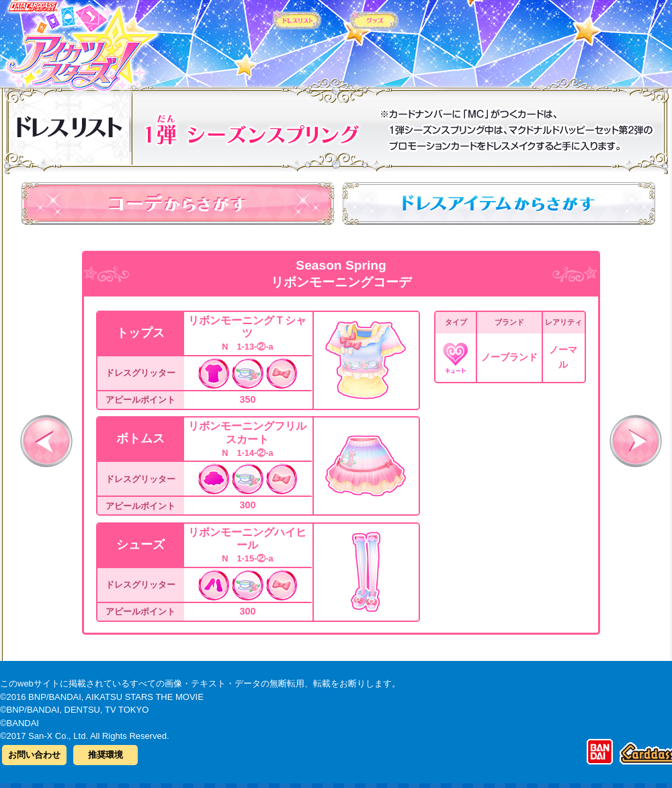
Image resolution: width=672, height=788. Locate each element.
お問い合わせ (34, 755)
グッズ (422, 40)
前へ (46, 441)
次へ (636, 441)
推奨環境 (106, 755)
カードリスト (250, 40)
